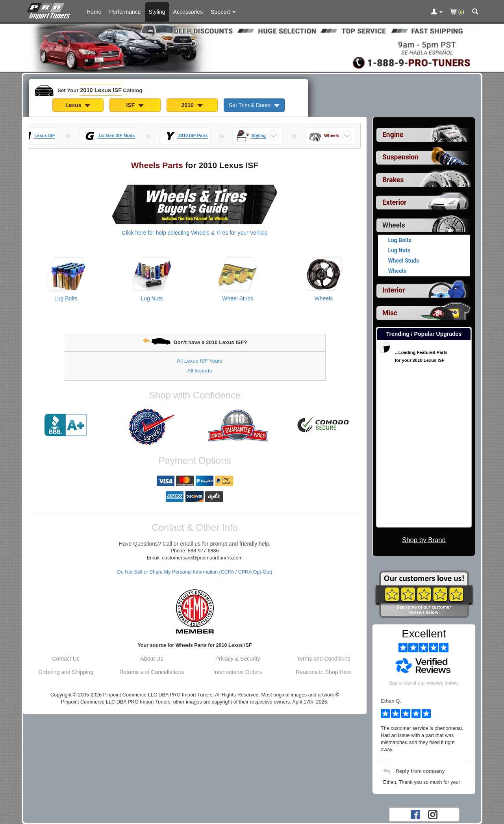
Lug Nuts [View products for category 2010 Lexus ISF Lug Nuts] (152, 298)
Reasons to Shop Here (324, 672)
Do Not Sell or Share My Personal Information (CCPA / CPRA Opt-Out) (195, 572)
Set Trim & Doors (254, 105)
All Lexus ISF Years (199, 361)
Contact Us (66, 659)
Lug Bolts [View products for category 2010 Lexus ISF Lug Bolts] (66, 298)
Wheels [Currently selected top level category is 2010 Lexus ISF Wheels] (394, 225)
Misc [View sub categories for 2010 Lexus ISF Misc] (390, 313)
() (457, 12)
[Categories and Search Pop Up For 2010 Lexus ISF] (475, 12)
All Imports (200, 371)
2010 (192, 105)
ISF (135, 105)
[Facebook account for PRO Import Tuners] (415, 814)
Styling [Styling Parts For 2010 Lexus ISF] (157, 12)
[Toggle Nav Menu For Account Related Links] (437, 12)
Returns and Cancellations (152, 672)
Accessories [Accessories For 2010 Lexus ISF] (188, 12)
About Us (152, 659)
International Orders (238, 672)
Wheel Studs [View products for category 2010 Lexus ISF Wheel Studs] (238, 298)
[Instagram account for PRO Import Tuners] (433, 814)
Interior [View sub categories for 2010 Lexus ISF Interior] (394, 290)
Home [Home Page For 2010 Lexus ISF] (94, 12)
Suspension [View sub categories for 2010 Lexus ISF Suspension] (400, 157)
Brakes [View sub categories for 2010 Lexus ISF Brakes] (393, 180)
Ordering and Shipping (66, 672)
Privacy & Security (238, 659)
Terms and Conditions (323, 659)
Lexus (78, 105)
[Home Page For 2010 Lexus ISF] (50, 10)
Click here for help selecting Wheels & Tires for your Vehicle (195, 233)
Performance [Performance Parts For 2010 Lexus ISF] (125, 12)
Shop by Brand (424, 540)
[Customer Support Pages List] (223, 12)
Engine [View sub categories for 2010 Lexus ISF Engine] (393, 135)
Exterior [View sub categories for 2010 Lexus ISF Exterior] (394, 202)
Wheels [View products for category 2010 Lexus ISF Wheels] (324, 298)
